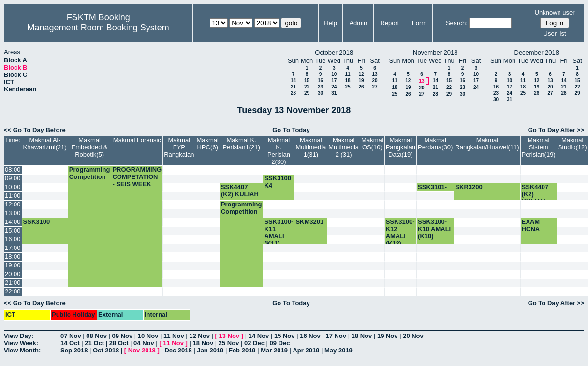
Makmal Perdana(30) (435, 144)
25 (347, 87)
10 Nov (148, 336)
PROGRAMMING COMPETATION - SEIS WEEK (137, 177)
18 (347, 81)
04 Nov (144, 343)
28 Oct (119, 343)
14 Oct (70, 343)
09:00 (13, 178)
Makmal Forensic (137, 140)
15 (307, 81)
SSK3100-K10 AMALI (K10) (434, 229)
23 (320, 87)
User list (555, 34)
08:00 (13, 169)
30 (320, 93)
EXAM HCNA (531, 225)
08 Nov (96, 336)
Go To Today (291, 130)
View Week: (21, 343)
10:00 (13, 187)
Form (419, 23)
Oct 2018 (106, 350)
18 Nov (362, 336)
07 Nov (71, 336)
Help (331, 23)
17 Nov (336, 336)
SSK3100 (37, 222)
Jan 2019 (210, 350)
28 (293, 93)
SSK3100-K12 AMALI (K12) (400, 233)
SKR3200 (469, 187)
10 (334, 74)
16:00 (13, 239)
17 (334, 81)
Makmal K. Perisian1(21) (241, 144)
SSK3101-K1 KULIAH (434, 190)
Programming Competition (90, 173)
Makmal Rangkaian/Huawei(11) (487, 144)
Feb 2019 (242, 350)
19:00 (13, 265)
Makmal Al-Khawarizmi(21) (45, 144)
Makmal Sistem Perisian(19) (539, 147)
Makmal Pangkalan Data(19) (401, 147)
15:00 (13, 230)
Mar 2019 (274, 350)
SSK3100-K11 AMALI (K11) (279, 233)
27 (375, 87)
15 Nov (285, 336)
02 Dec (254, 343)
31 (334, 93)
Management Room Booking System (98, 28)
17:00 (13, 248)
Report (390, 23)
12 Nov (199, 336)
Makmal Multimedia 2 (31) (344, 147)
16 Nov (310, 336)
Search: (457, 23)
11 (347, 74)
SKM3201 (309, 222)
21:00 (13, 283)
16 (320, 81)
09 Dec (280, 343)
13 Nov (229, 336)
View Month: (22, 350)
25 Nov (229, 343)
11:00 (13, 196)
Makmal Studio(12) (573, 144)
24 (334, 87)
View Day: (19, 336)
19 (361, 81)
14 (293, 81)
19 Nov (388, 336)
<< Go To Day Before (35, 130)
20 (375, 81)
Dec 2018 (178, 350)
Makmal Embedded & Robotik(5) (90, 147)
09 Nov (123, 336)
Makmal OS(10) (372, 144)
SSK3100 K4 (278, 182)
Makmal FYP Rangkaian (179, 147)
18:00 (13, 256)
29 (307, 93)
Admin (358, 23)
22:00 (13, 291)
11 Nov (174, 336)
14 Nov (259, 336)
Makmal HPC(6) (207, 144)
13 (375, 74)
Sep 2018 (74, 350)
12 (361, 74)
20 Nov (413, 336)
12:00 (13, 204)
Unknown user (555, 12)
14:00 (13, 222)
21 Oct (94, 343)
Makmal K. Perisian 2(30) (279, 151)
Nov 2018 (142, 350)
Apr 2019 (306, 350)
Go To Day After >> (556, 130)
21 (293, 87)
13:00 (13, 213)
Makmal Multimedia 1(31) (311, 147)
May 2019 (338, 350)
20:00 (13, 274)
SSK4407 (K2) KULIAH (240, 190)
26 (361, 87)
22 (307, 87)
